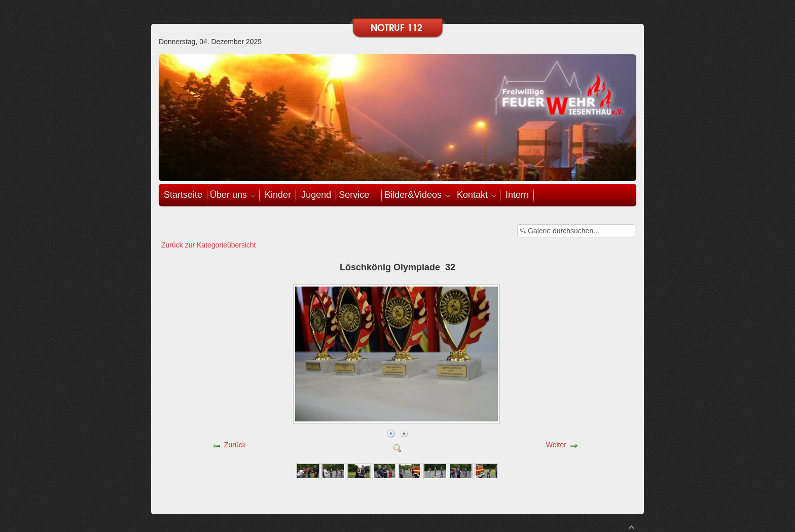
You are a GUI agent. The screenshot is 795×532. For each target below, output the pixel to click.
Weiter (556, 445)
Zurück (235, 445)
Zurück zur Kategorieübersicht (209, 245)
